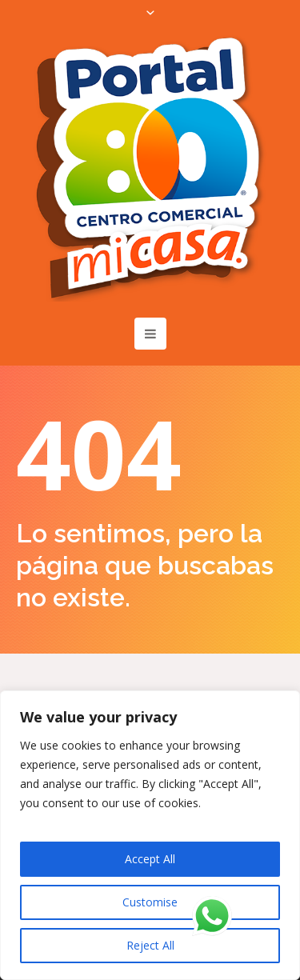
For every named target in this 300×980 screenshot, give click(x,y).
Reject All (150, 945)
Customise (150, 902)
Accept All (150, 859)
